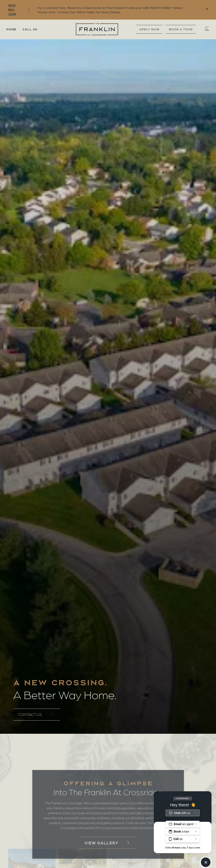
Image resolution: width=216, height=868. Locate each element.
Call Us (30, 29)
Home (11, 29)
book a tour (181, 29)
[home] (87, 29)
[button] (207, 29)
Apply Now (149, 29)
